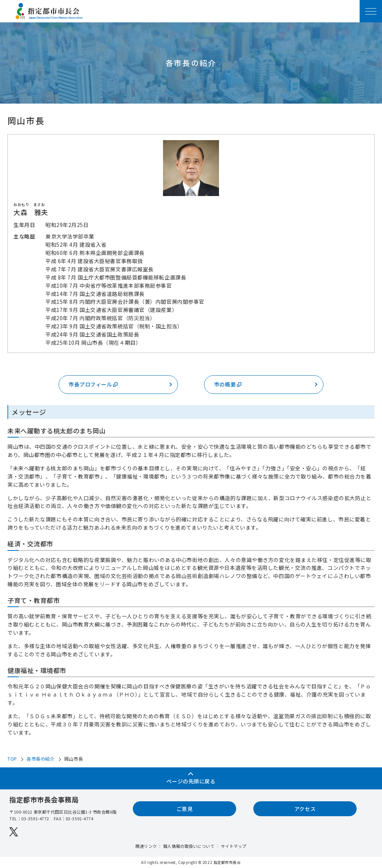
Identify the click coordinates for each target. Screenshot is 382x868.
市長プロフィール (94, 384)
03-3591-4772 (35, 818)
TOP (12, 759)
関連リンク (146, 846)
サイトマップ (234, 846)
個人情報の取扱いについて (189, 846)
